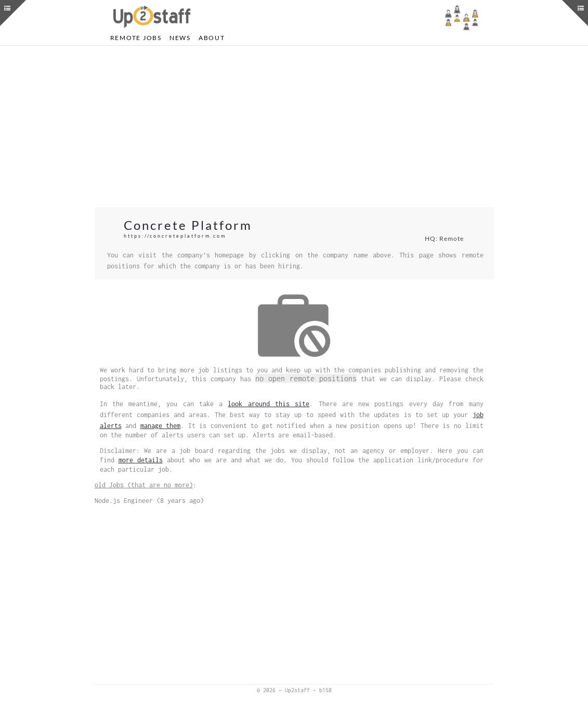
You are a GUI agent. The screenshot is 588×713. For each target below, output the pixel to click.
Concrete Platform (188, 225)
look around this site (269, 404)
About (212, 38)
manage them (161, 426)
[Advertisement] (294, 126)
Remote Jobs (136, 38)
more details (141, 460)
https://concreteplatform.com (175, 236)
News (180, 38)
